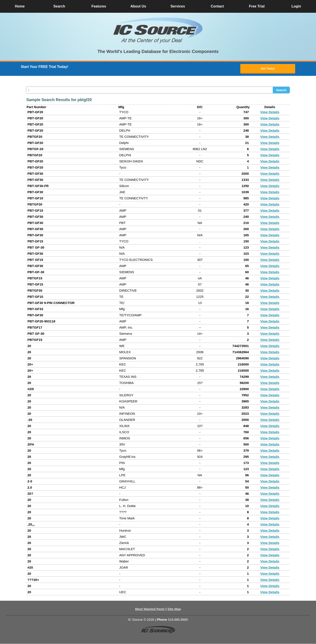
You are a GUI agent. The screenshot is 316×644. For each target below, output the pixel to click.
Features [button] (99, 6)
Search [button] (59, 6)
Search (281, 90)
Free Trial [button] (257, 6)
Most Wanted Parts (150, 609)
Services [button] (178, 6)
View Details (270, 112)
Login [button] (296, 6)
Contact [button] (217, 6)
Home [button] (20, 6)
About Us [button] (138, 6)
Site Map (174, 609)
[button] (158, 30)
